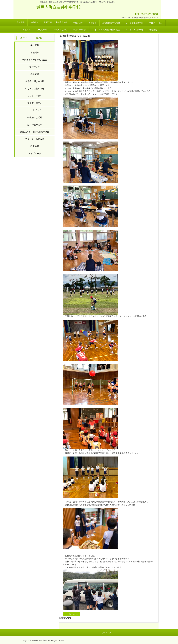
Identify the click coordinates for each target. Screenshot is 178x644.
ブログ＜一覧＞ (156, 23)
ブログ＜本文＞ (24, 30)
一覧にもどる (73, 614)
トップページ (35, 154)
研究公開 (153, 30)
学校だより (78, 23)
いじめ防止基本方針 (134, 23)
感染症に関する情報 (111, 23)
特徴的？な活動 (60, 30)
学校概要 (21, 22)
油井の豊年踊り (80, 30)
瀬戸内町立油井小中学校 (59, 7)
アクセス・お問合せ (134, 30)
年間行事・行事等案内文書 (56, 22)
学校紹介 (34, 22)
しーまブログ (42, 30)
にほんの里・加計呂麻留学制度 (106, 30)
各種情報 (93, 23)
